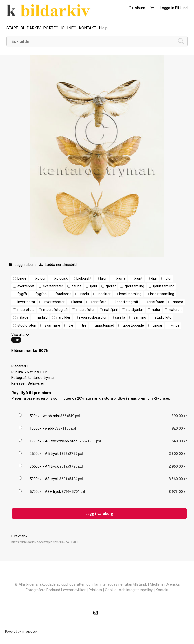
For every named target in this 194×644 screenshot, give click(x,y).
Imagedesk (30, 632)
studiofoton (27, 325)
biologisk (61, 278)
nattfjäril (111, 310)
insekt (84, 294)
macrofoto (26, 310)
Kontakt (162, 590)
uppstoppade (133, 325)
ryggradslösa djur (93, 317)
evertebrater (53, 286)
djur (154, 278)
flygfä (22, 294)
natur (156, 310)
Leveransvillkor (73, 590)
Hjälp (103, 28)
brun (104, 278)
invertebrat (26, 302)
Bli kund (181, 8)
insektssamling (162, 294)
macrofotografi (55, 310)
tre (71, 325)
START (12, 28)
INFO (72, 28)
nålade (23, 317)
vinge (175, 325)
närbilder (63, 317)
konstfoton (155, 302)
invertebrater (54, 302)
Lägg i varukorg (99, 513)
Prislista (95, 590)
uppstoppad (105, 325)
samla (120, 317)
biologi (40, 278)
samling (140, 317)
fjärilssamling (164, 286)
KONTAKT (88, 28)
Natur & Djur (37, 372)
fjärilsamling (134, 286)
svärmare (52, 325)
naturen (175, 310)
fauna (77, 286)
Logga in (167, 8)
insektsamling (130, 294)
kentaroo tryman (42, 378)
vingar (157, 325)
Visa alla (18, 335)
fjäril (93, 286)
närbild (42, 317)
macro (178, 302)
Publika (17, 372)
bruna (121, 278)
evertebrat (26, 286)
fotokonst (63, 294)
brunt (138, 278)
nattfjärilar (135, 310)
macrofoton (86, 310)
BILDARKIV (31, 28)
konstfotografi (126, 302)
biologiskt (84, 278)
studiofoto (163, 317)
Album (140, 8)
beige (22, 278)
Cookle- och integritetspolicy (129, 590)
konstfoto (99, 302)
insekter (104, 294)
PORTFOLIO (54, 28)
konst (78, 302)
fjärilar (111, 286)
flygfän (41, 294)
